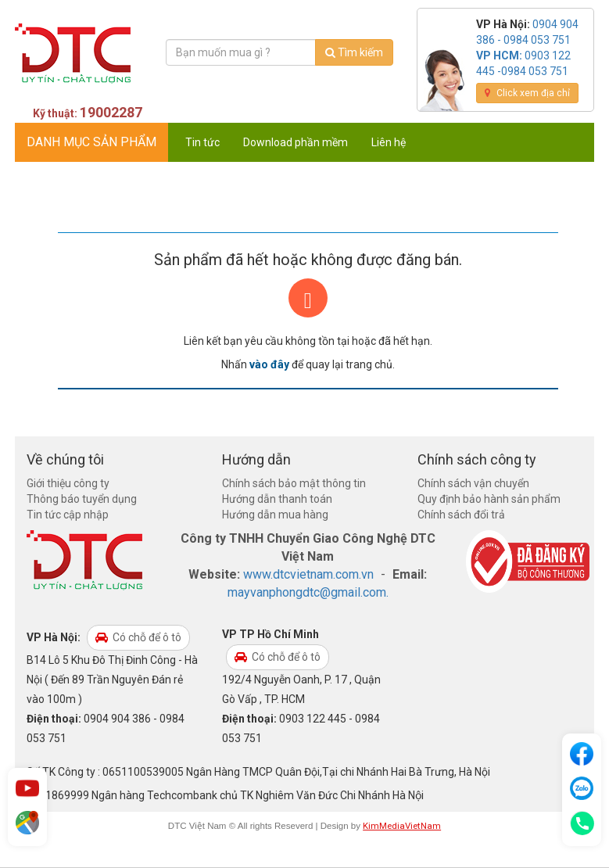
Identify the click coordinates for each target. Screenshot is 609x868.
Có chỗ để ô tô (138, 637)
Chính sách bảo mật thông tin (294, 483)
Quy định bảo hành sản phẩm (489, 499)
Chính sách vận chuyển (473, 483)
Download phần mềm (296, 142)
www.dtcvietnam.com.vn (308, 574)
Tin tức (202, 142)
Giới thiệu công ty (68, 483)
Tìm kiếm (354, 52)
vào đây (269, 364)
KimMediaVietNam (402, 826)
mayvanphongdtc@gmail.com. (308, 592)
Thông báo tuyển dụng (82, 499)
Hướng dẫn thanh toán (277, 499)
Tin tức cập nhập (68, 515)
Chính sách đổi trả (461, 515)
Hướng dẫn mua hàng (275, 515)
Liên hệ (389, 142)
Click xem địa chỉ (527, 93)
